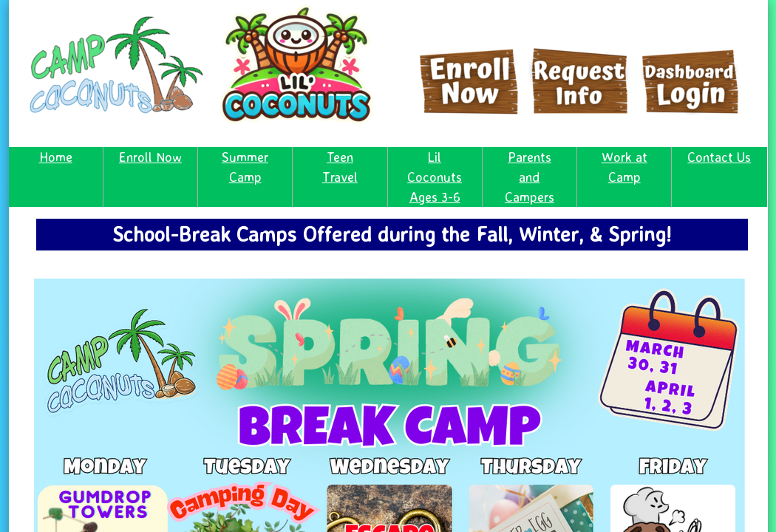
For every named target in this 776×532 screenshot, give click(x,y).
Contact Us (719, 157)
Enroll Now (150, 157)
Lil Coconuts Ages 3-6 (435, 177)
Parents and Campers (530, 177)
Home (56, 157)
